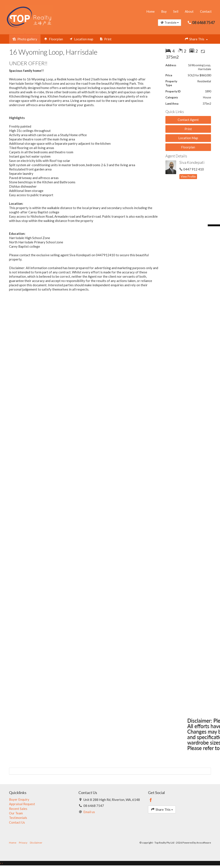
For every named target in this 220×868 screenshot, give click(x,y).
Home (150, 12)
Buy (164, 12)
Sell (176, 12)
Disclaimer (36, 843)
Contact (206, 12)
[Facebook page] (151, 800)
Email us (89, 812)
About (189, 12)
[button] (188, 129)
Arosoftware (204, 843)
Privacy (23, 843)
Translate (169, 23)
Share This (196, 39)
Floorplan (188, 147)
